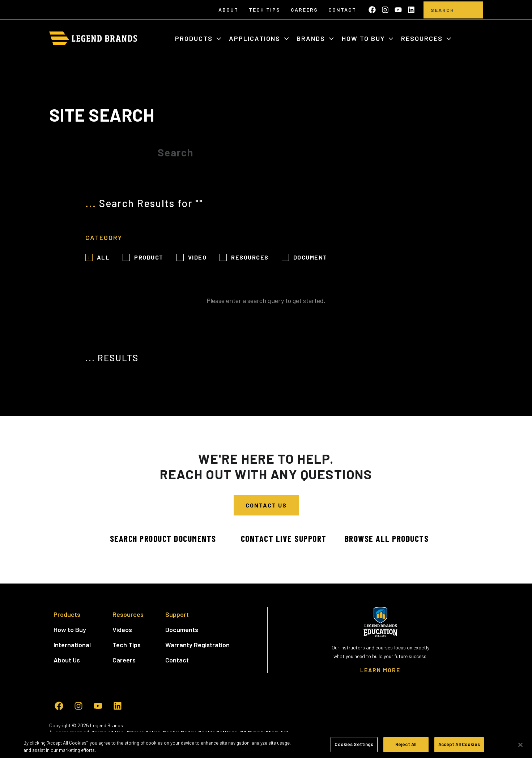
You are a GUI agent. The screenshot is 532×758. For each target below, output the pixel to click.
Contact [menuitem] (342, 10)
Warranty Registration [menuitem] (197, 645)
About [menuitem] (228, 10)
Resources (423, 38)
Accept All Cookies (459, 744)
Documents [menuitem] (182, 629)
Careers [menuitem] (304, 10)
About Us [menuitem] (67, 660)
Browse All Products (387, 538)
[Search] (442, 10)
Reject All (406, 744)
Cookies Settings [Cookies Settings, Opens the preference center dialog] (354, 744)
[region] (266, 745)
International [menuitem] (72, 645)
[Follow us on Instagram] (385, 10)
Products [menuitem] (67, 614)
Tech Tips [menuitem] (265, 10)
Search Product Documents (162, 538)
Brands (312, 38)
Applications (256, 38)
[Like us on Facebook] (372, 10)
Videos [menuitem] (122, 629)
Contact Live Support (283, 538)
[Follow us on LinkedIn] (411, 10)
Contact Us (266, 505)
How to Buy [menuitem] (70, 629)
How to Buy (364, 38)
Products (195, 38)
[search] (472, 10)
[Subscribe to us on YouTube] (398, 10)
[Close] (520, 745)
